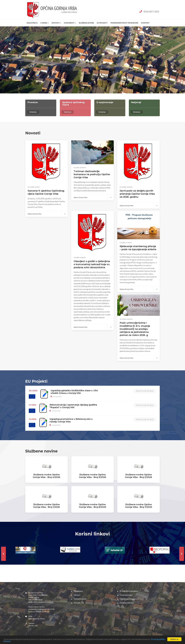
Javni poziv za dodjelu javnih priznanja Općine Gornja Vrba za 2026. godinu (137, 194)
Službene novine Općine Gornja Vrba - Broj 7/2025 (139, 506)
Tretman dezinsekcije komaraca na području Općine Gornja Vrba (92, 174)
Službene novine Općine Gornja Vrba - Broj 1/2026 (46, 506)
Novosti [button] (56, 23)
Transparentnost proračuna (124, 23)
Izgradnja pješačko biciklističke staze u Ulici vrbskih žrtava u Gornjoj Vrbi (74, 392)
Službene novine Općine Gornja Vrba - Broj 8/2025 (92, 506)
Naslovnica (32, 23)
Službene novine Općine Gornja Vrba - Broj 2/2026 (139, 476)
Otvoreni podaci (125, 595)
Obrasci (76, 595)
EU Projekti (102, 23)
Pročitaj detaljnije (145, 391)
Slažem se (174, 639)
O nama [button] (45, 23)
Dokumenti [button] (70, 23)
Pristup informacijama (127, 591)
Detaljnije (33, 112)
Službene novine (86, 23)
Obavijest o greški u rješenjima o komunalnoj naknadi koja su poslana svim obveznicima (92, 264)
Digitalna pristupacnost (128, 599)
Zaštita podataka (125, 603)
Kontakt (145, 23)
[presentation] (3, 554)
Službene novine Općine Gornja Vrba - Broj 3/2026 (92, 476)
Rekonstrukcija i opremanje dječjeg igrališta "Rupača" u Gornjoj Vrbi (73, 406)
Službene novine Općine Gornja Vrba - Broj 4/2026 (46, 476)
